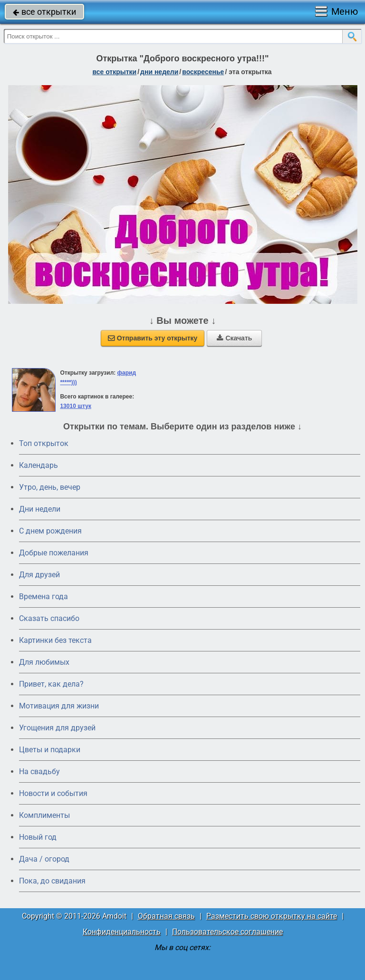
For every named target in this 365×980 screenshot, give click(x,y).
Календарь (38, 465)
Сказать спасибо (49, 618)
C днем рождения (50, 531)
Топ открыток (44, 443)
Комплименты (44, 815)
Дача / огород (44, 859)
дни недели (159, 72)
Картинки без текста (55, 640)
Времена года (43, 597)
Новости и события (53, 793)
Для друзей (39, 575)
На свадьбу (39, 771)
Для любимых (44, 662)
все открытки (44, 12)
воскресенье (203, 72)
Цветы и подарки (50, 750)
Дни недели (40, 509)
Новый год (38, 837)
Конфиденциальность (122, 932)
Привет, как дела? (51, 684)
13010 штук (76, 406)
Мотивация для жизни (59, 706)
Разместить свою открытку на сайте (272, 916)
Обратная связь (166, 916)
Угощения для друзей (57, 728)
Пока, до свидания (52, 881)
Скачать (234, 338)
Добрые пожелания (54, 553)
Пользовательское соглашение (227, 932)
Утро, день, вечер (50, 487)
